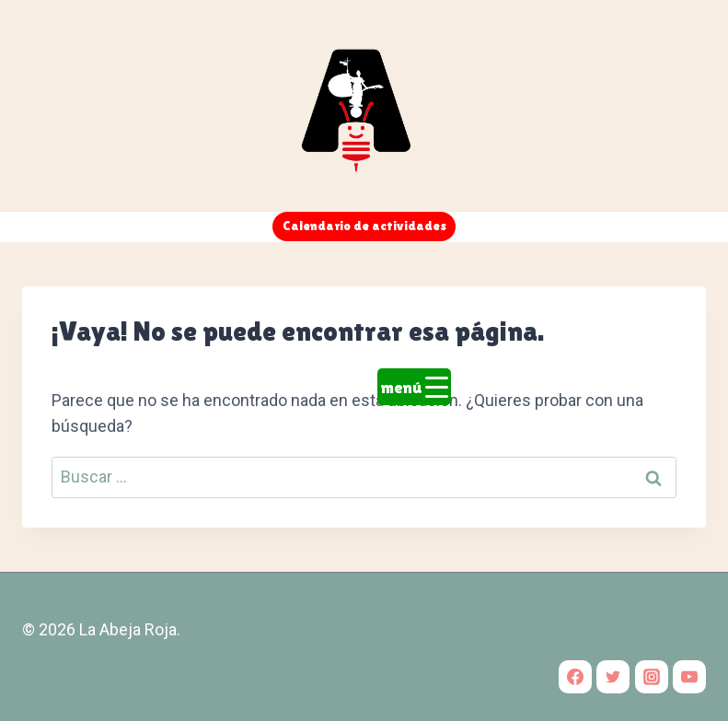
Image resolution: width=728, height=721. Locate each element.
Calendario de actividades (364, 226)
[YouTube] (689, 677)
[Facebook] (575, 677)
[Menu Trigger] (414, 387)
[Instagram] (652, 677)
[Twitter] (613, 677)
